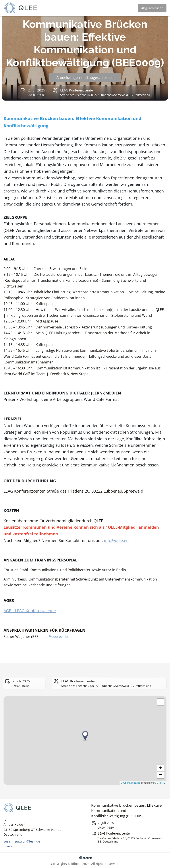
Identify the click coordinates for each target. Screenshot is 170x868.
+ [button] (161, 768)
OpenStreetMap (132, 783)
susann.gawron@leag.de (22, 841)
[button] (160, 702)
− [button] (161, 775)
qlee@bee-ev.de (55, 637)
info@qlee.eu (116, 540)
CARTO (161, 783)
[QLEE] (41, 808)
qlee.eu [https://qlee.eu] (9, 846)
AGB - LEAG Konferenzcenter (30, 611)
